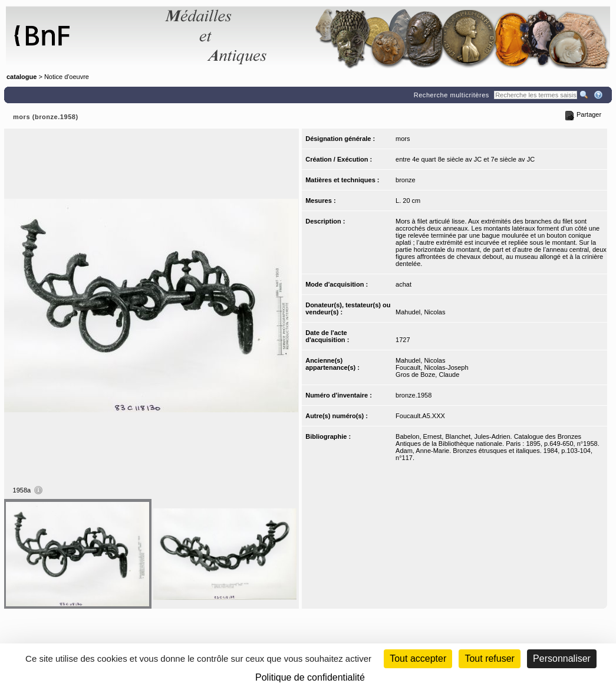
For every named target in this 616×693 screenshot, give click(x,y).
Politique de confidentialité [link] (310, 677)
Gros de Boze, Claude (427, 375)
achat (403, 284)
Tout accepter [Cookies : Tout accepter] (418, 658)
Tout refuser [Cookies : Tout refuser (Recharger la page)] (489, 658)
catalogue (22, 77)
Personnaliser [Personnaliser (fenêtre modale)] (562, 658)
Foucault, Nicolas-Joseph (432, 367)
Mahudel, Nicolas (420, 312)
